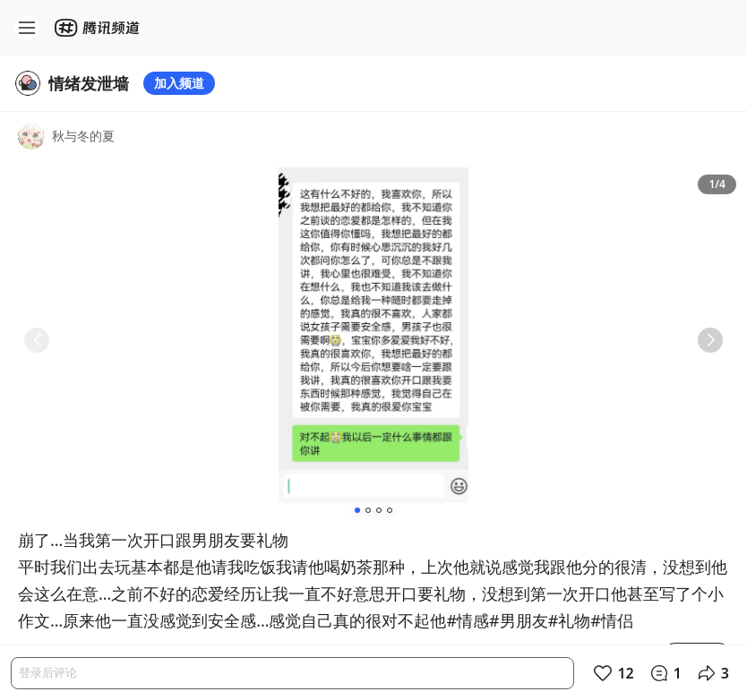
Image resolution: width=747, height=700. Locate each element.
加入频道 (179, 83)
